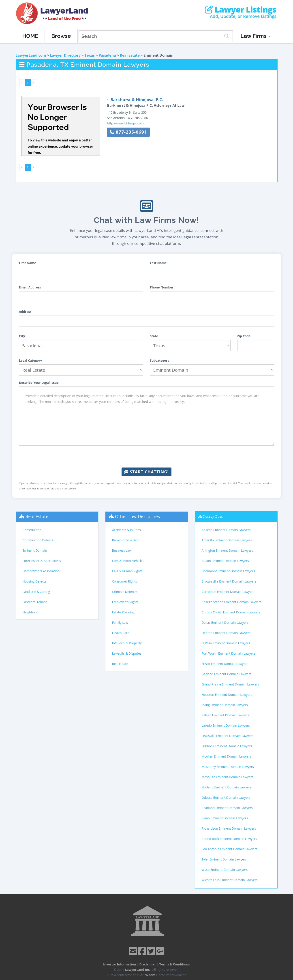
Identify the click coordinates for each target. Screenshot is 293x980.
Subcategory (160, 360)
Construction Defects (38, 540)
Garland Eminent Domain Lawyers (227, 674)
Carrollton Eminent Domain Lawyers (228, 592)
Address (25, 312)
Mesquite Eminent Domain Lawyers (228, 777)
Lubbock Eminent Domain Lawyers (227, 746)
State (154, 336)
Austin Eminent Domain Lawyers (225, 561)
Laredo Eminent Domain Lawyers (226, 725)
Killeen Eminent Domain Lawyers (226, 715)
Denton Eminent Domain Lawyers (226, 633)
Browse (61, 36)
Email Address (30, 287)
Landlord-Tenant (35, 602)
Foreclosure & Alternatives (42, 561)
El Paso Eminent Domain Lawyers (226, 643)
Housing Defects (34, 581)
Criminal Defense (125, 592)
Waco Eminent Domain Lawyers (225, 870)
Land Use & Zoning (36, 592)
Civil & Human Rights (127, 571)
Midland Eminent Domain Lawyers (227, 787)
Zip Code (244, 336)
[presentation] (147, 457)
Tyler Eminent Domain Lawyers (224, 859)
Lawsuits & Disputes (127, 653)
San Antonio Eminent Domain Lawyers (230, 849)
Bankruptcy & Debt (126, 540)
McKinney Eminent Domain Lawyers (228, 767)
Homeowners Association (41, 571)
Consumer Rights (125, 581)
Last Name (158, 263)
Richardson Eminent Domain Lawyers (229, 828)
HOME (30, 36)
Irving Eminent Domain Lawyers (225, 705)
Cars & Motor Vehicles (128, 561)
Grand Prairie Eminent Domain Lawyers (230, 684)
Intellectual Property (127, 643)
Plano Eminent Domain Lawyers (225, 818)
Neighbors (30, 612)
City (22, 336)
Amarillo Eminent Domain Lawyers (227, 540)
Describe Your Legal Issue (39, 383)
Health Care (121, 633)
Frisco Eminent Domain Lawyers (225, 664)
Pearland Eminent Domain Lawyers (227, 808)
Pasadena (107, 55)
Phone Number (162, 287)
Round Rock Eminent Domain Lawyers (229, 839)
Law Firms (256, 36)
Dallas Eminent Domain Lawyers (225, 622)
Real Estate (130, 55)
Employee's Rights (125, 602)
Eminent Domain (35, 550)
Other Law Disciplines (138, 516)
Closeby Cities (213, 516)
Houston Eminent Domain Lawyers (227, 695)
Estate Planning (123, 612)
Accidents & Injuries (126, 530)
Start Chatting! (146, 472)
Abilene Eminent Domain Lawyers (226, 530)
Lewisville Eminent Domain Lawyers (228, 736)
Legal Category (31, 360)
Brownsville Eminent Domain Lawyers (229, 581)
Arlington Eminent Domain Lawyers (227, 550)
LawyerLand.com (31, 55)
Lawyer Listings (241, 10)
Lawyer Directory (65, 55)
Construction (32, 530)
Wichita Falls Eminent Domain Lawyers (230, 880)
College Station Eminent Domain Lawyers (232, 602)
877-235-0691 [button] (128, 132)
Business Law (122, 550)
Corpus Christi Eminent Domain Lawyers (231, 612)
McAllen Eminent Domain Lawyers (227, 756)
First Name (28, 263)
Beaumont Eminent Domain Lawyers (228, 571)
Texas (90, 55)
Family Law (120, 622)
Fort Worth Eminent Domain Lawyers (229, 653)
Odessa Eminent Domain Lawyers (226, 797)
